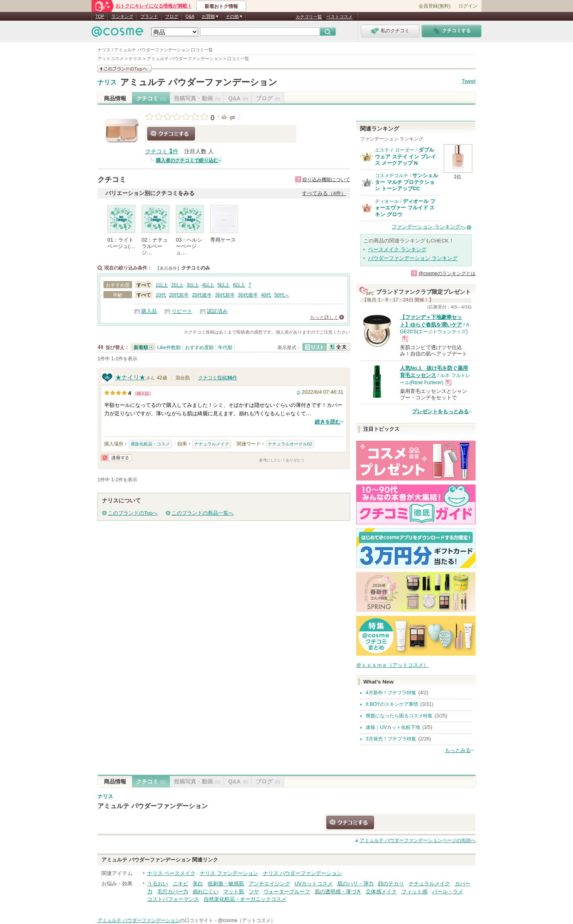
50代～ (282, 295)
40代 (266, 295)
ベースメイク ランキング (397, 249)
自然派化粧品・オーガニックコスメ (245, 899)
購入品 (149, 311)
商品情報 (115, 98)
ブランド (149, 16)
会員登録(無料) (435, 6)
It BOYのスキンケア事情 (392, 704)
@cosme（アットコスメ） (247, 920)
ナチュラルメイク (212, 444)
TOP (100, 16)
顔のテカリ (391, 884)
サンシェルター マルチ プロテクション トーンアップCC (406, 182)
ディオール (387, 201)
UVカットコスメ (314, 884)
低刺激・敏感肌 (226, 884)
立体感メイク (381, 892)
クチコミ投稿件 (218, 378)
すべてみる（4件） (324, 193)
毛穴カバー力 (173, 892)
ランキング (122, 16)
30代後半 (248, 295)
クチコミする (171, 134)
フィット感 (414, 892)
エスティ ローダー (395, 150)
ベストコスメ (339, 17)
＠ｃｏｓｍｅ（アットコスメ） (392, 665)
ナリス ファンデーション (229, 873)
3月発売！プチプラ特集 (391, 739)
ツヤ (254, 892)
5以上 (224, 285)
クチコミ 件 (162, 151)
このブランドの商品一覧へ (203, 513)
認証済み (217, 311)
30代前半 (225, 295)
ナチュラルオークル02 (290, 444)
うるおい (158, 884)
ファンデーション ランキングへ (429, 227)
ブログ (172, 16)
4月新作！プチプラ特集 (391, 693)
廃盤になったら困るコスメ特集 (399, 716)
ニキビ (180, 884)
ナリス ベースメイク (171, 873)
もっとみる (458, 750)
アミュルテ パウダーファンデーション (199, 82)
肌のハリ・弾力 (356, 884)
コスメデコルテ (392, 176)
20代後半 (202, 295)
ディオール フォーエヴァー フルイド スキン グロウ (405, 208)
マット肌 (234, 892)
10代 (161, 295)
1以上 (162, 285)
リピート (182, 311)
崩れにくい (206, 892)
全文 (338, 347)
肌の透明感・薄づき (338, 892)
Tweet (469, 81)
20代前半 (179, 295)
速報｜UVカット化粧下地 (393, 727)
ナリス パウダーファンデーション (303, 873)
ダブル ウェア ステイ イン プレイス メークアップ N (405, 156)
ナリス (107, 82)
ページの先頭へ (418, 840)
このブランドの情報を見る (125, 69)
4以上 (208, 285)
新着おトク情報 (221, 6)
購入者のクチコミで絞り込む (187, 160)
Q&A (190, 16)
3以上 (193, 285)
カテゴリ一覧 (309, 17)
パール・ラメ (448, 892)
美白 (198, 884)
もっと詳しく (324, 317)
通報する (116, 458)
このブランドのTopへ (133, 513)
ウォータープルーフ (287, 892)
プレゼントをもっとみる (440, 411)
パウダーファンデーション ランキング (413, 258)
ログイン (468, 6)
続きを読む (328, 422)
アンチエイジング (269, 884)
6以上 (239, 285)
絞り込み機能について (326, 180)
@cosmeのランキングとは (447, 273)
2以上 (177, 285)
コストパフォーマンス (173, 899)
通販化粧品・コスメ (150, 444)
